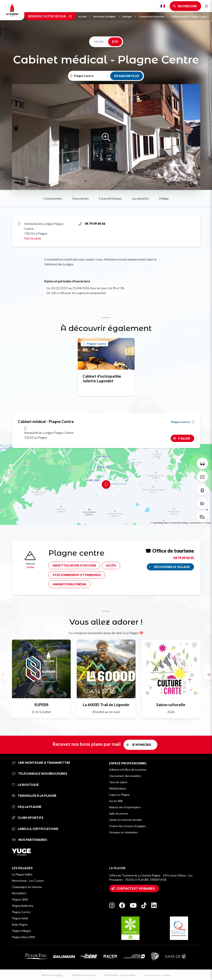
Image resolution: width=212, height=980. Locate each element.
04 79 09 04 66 (92, 224)
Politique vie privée (84, 975)
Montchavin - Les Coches (28, 881)
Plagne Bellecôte (23, 906)
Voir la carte (32, 238)
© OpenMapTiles (159, 523)
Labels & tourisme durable (126, 820)
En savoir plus (127, 76)
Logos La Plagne (119, 795)
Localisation (140, 198)
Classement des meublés (125, 776)
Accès (111, 565)
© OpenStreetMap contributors (185, 523)
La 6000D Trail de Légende (106, 705)
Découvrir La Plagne (106, 16)
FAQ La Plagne (27, 807)
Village (164, 198)
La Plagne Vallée (22, 874)
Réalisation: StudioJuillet (120, 975)
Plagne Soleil (20, 918)
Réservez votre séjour (50, 16)
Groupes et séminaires (124, 832)
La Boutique (25, 785)
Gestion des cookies (158, 975)
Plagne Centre (94, 344)
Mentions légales (52, 975)
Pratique (129, 16)
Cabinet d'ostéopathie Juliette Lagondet (102, 378)
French (163, 6)
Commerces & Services (153, 16)
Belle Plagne (20, 924)
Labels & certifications (35, 829)
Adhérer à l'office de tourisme (128, 770)
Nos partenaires (29, 840)
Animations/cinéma (69, 584)
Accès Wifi (116, 801)
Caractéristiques (110, 198)
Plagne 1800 (20, 899)
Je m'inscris (141, 745)
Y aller (184, 438)
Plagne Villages (22, 931)
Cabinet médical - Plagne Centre (189, 16)
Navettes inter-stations (74, 565)
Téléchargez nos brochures (40, 773)
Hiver (99, 42)
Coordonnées (53, 198)
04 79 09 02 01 (184, 558)
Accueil (84, 16)
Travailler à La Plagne (34, 796)
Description (80, 198)
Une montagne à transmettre (41, 763)
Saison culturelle (171, 705)
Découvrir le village (172, 567)
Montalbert (19, 893)
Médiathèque (118, 788)
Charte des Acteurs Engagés (127, 826)
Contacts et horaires (136, 888)
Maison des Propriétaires (125, 807)
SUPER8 (41, 705)
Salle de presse (119, 813)
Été (115, 42)
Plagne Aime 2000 (23, 937)
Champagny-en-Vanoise (27, 887)
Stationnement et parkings (77, 575)
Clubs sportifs (28, 818)
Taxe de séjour (118, 782)
